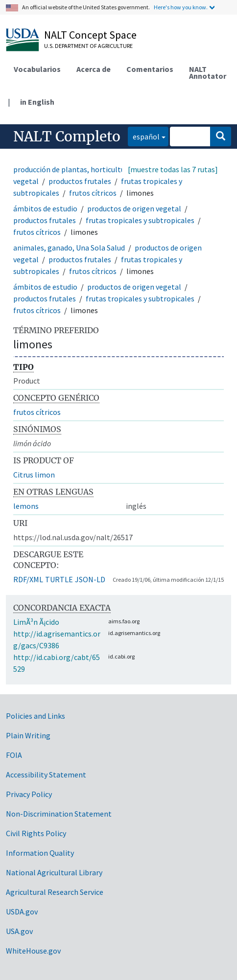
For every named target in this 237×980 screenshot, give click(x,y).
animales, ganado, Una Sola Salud (69, 248)
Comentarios (150, 69)
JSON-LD (90, 579)
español (144, 136)
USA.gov (19, 931)
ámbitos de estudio (45, 208)
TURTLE (59, 579)
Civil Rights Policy (36, 833)
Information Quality (40, 853)
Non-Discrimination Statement (59, 814)
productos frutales (80, 181)
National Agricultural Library (54, 872)
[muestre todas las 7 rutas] (173, 169)
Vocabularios (37, 69)
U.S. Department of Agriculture (88, 46)
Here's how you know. (181, 7)
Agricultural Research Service (55, 892)
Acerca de (94, 69)
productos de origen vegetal (134, 208)
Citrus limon (34, 475)
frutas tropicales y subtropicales (140, 220)
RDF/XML (28, 579)
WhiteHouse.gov (33, 951)
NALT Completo (67, 137)
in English (37, 102)
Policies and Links (36, 716)
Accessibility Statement (46, 775)
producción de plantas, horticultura (72, 169)
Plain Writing (28, 735)
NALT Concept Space (90, 35)
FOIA (14, 755)
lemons (26, 506)
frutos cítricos (93, 193)
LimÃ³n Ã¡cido (36, 622)
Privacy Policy (29, 794)
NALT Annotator (208, 72)
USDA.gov (22, 912)
